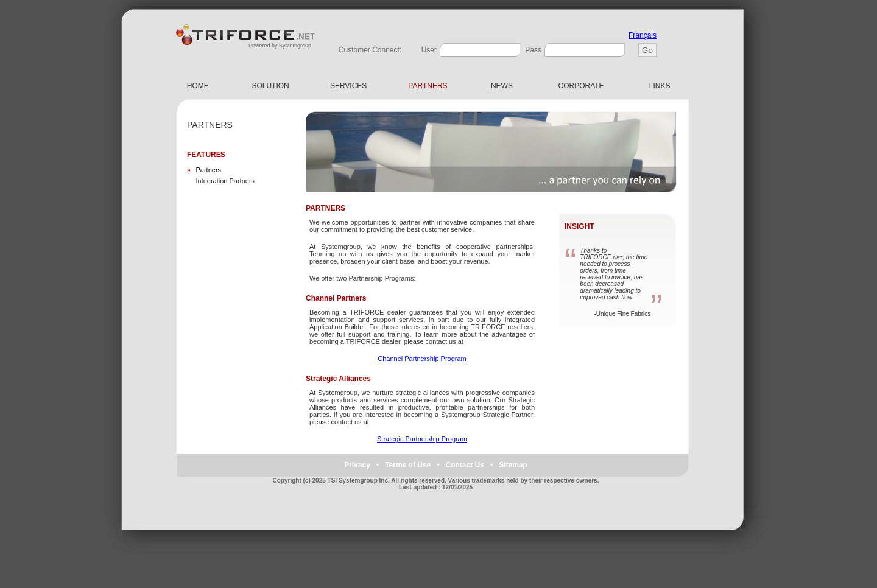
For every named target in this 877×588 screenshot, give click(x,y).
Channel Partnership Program (422, 359)
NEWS (502, 86)
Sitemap (513, 464)
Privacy (357, 464)
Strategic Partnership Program (422, 439)
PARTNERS (428, 86)
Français (643, 35)
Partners (208, 170)
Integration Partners (225, 181)
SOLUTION (270, 86)
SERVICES (348, 86)
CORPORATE (581, 86)
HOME (198, 86)
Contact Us (465, 464)
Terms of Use (408, 464)
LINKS (660, 86)
